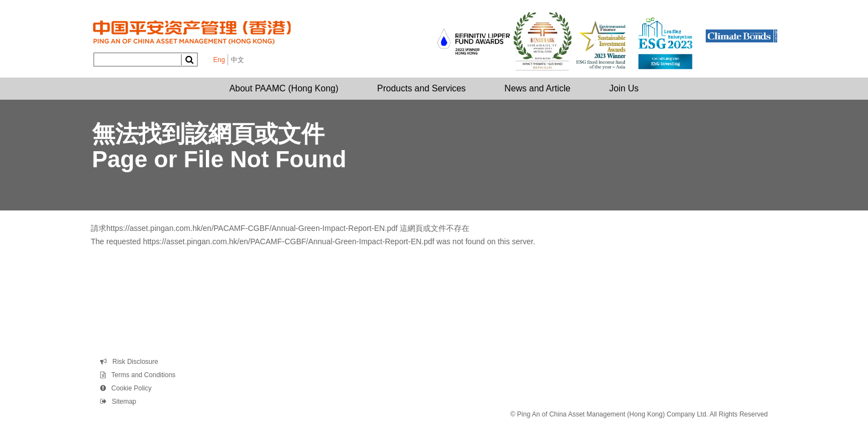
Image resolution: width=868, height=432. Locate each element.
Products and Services (421, 88)
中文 (237, 60)
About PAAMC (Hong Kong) (284, 88)
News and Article (537, 88)
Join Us (624, 88)
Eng (219, 60)
